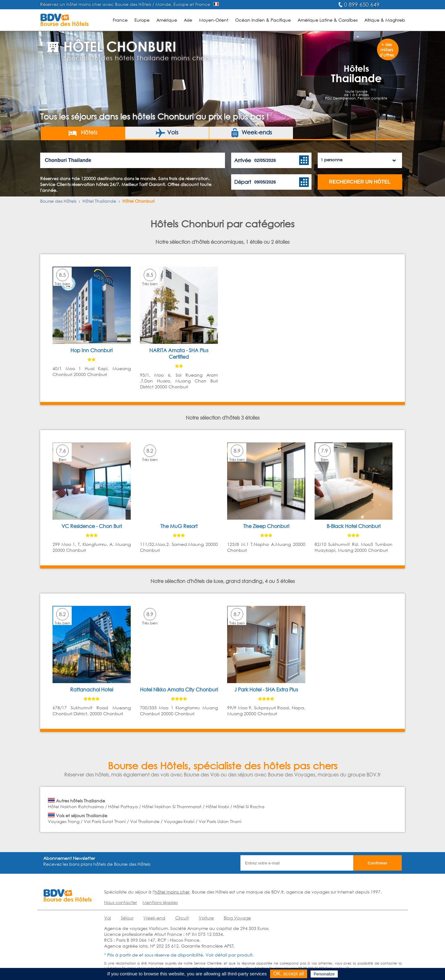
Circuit (182, 918)
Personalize (324, 974)
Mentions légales (160, 902)
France (120, 20)
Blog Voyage (237, 918)
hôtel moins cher (172, 892)
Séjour (127, 918)
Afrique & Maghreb (385, 20)
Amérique (167, 20)
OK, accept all (289, 974)
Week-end (154, 918)
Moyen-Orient (214, 20)
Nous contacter (121, 902)
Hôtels (83, 133)
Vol (108, 918)
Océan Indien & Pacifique (263, 20)
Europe (142, 20)
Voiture (206, 918)
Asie (188, 20)
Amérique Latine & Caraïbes (328, 20)
